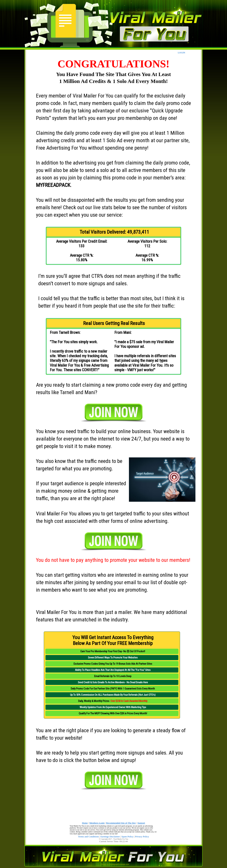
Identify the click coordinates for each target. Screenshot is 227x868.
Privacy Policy (142, 837)
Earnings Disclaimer (110, 837)
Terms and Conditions (88, 837)
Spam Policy (128, 837)
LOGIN (181, 53)
